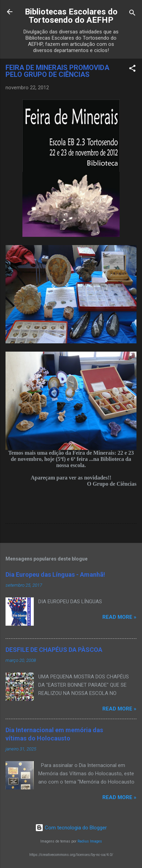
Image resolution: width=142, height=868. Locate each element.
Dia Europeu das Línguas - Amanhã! (55, 574)
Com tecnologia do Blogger (71, 828)
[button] (132, 69)
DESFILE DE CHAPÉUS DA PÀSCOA (54, 650)
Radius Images (90, 841)
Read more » (119, 617)
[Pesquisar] (132, 14)
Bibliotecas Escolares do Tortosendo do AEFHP (71, 16)
